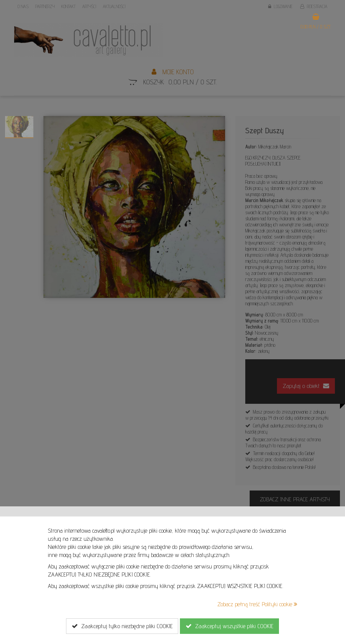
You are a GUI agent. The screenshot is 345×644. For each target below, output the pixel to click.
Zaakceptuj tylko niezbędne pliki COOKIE (122, 626)
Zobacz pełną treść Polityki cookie (257, 604)
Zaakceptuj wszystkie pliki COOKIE (229, 626)
